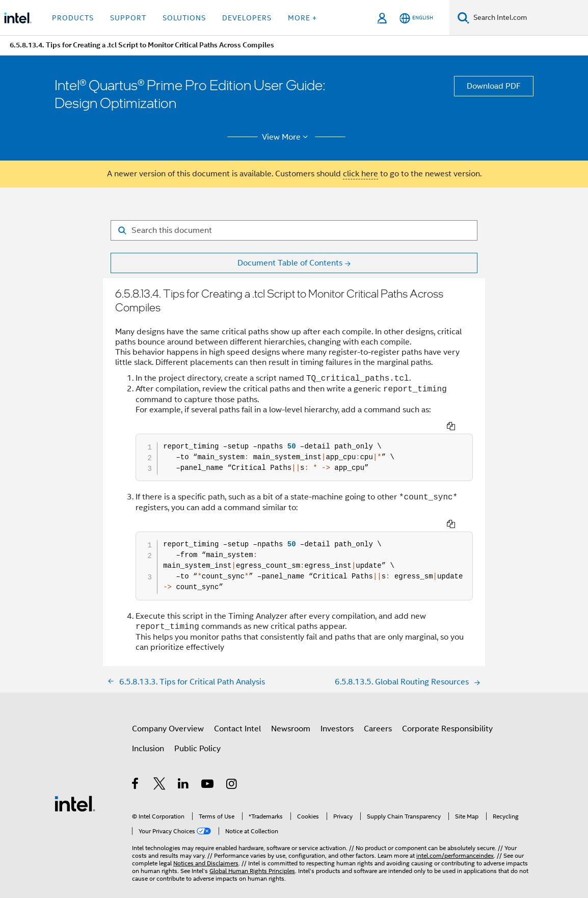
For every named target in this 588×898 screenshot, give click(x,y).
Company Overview (168, 712)
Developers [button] (247, 18)
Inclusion (148, 732)
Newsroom (291, 712)
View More (287, 137)
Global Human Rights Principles (252, 854)
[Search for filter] (294, 230)
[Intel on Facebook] (136, 769)
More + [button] (302, 18)
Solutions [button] (184, 18)
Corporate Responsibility (447, 712)
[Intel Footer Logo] (75, 787)
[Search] (463, 18)
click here (360, 174)
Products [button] (73, 18)
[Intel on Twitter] (160, 769)
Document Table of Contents (290, 263)
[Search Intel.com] (529, 18)
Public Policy (197, 732)
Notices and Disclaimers (206, 847)
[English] (416, 18)
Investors (337, 712)
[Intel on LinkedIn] (184, 769)
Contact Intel (237, 712)
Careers (378, 712)
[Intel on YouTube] (208, 769)
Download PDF (494, 86)
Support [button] (128, 18)
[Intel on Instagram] (232, 769)
